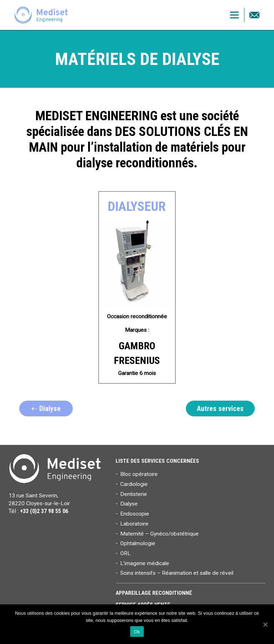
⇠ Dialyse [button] (46, 409)
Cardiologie (134, 484)
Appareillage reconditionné (154, 593)
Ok (137, 632)
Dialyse (129, 504)
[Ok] (265, 624)
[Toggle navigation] (234, 15)
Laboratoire (134, 524)
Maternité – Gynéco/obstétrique (159, 534)
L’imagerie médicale (145, 563)
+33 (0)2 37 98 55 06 (44, 511)
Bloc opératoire (139, 474)
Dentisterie (134, 494)
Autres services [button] (220, 409)
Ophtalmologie (138, 543)
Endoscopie (135, 514)
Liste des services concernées (157, 461)
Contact (254, 15)
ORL (125, 553)
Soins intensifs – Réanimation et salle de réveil (177, 573)
